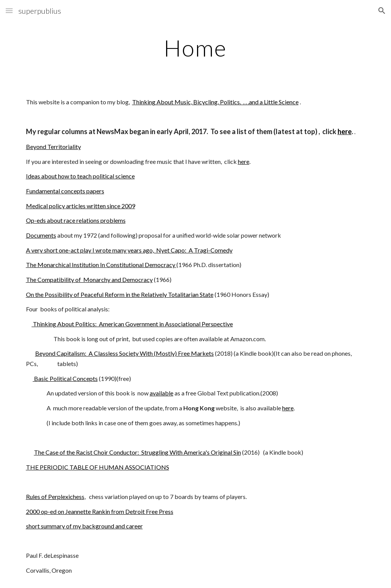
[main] (195, 48)
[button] (9, 11)
